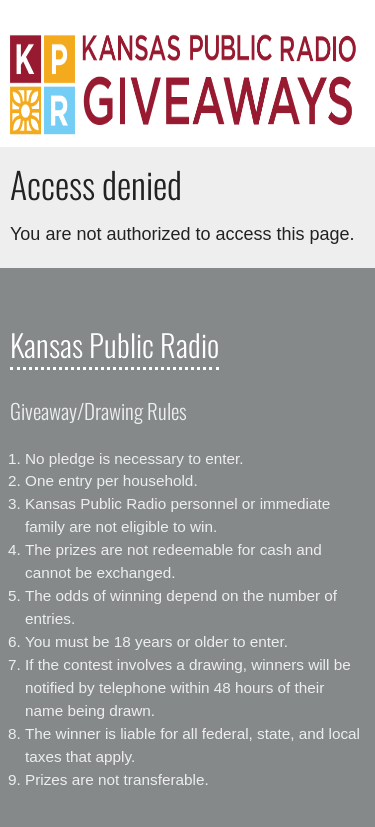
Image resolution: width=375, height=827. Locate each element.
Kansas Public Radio (114, 344)
